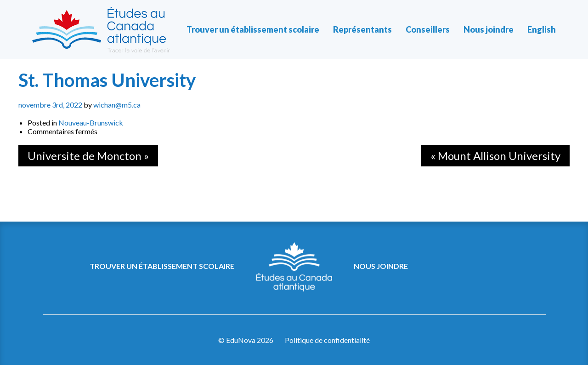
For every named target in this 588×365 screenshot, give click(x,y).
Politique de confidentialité (327, 340)
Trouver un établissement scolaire (253, 30)
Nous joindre (489, 30)
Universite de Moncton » (88, 156)
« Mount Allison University (495, 156)
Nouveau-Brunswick (91, 123)
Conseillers (428, 30)
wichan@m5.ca (117, 105)
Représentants (362, 30)
